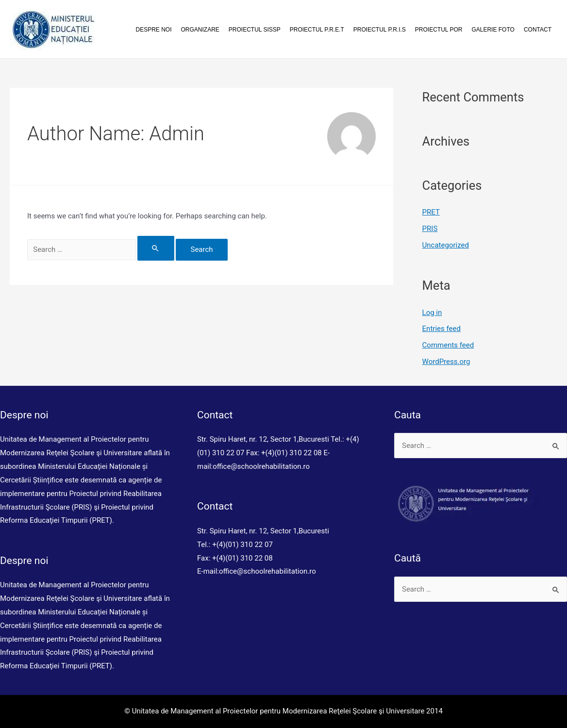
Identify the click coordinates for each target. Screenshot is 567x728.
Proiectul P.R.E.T (317, 30)
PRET (431, 212)
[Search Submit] (156, 248)
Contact (538, 30)
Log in (432, 313)
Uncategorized (446, 245)
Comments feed (448, 345)
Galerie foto (493, 30)
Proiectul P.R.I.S (380, 30)
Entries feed (442, 329)
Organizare (200, 30)
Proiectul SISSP (255, 30)
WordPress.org (446, 362)
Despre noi (154, 30)
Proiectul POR (439, 30)
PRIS (430, 229)
